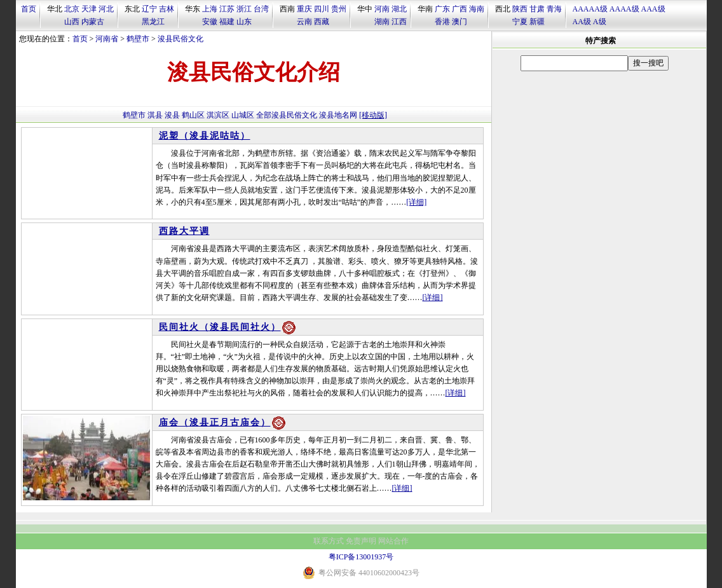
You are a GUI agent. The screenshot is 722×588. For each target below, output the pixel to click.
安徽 (210, 22)
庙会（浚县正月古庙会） (215, 422)
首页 (29, 9)
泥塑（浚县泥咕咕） (205, 136)
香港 (442, 22)
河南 (382, 9)
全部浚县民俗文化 (287, 115)
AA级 (582, 22)
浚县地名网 (338, 115)
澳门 (460, 22)
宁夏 (520, 22)
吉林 (167, 9)
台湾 (261, 9)
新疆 (537, 22)
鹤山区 (193, 115)
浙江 (244, 9)
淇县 (155, 115)
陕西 (520, 9)
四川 (322, 9)
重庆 (304, 9)
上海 (210, 9)
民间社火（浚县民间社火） (220, 327)
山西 (72, 22)
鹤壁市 (138, 39)
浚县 (172, 115)
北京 (72, 9)
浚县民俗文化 (180, 39)
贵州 (339, 9)
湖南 (382, 22)
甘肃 (537, 9)
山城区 (243, 115)
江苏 (227, 9)
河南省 (107, 39)
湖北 (399, 9)
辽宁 (149, 9)
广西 (460, 9)
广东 (442, 9)
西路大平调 (184, 231)
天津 (89, 9)
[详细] (416, 202)
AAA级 (653, 9)
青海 (554, 9)
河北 (106, 9)
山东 (244, 22)
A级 (600, 22)
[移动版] (373, 115)
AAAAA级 (590, 9)
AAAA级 (624, 9)
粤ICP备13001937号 (361, 557)
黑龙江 (153, 22)
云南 (304, 22)
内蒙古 (93, 22)
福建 (227, 22)
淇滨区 (218, 115)
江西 (399, 22)
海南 (477, 9)
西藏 (322, 22)
